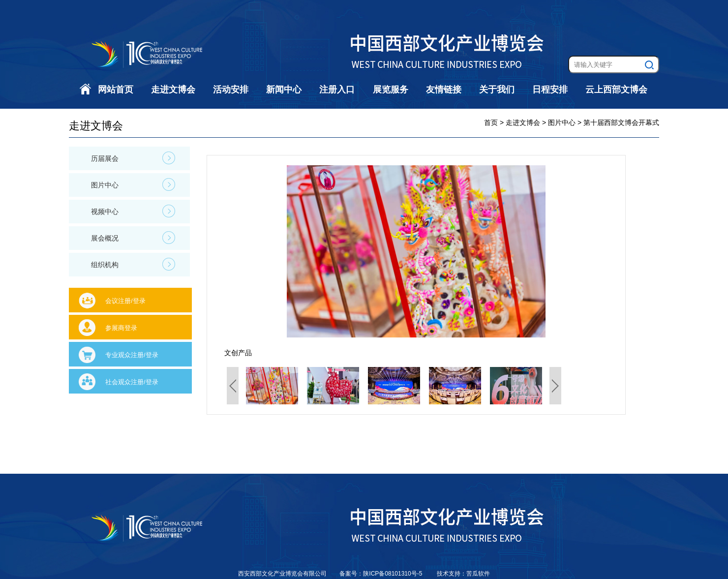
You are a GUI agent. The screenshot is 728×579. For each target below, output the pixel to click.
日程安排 (550, 90)
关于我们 (497, 90)
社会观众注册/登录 (132, 382)
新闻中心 (284, 90)
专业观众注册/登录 (132, 355)
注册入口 (337, 90)
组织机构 (133, 264)
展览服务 (391, 90)
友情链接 (444, 90)
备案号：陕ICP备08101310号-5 (381, 574)
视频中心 (133, 211)
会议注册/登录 (125, 301)
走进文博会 (173, 90)
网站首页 (116, 90)
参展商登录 (121, 328)
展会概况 (133, 238)
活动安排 (231, 90)
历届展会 (133, 158)
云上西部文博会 (616, 90)
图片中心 (133, 184)
